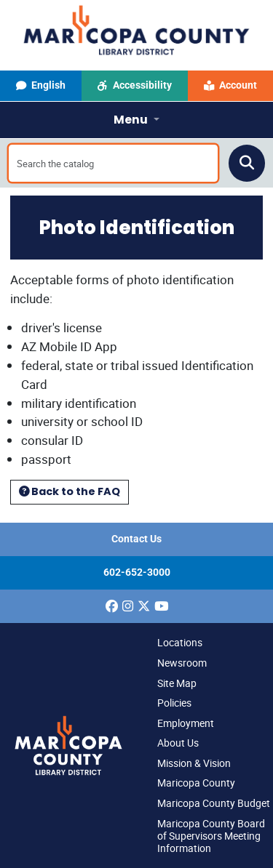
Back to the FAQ (70, 491)
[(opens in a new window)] (112, 606)
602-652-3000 (137, 572)
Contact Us (136, 539)
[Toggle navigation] (136, 120)
